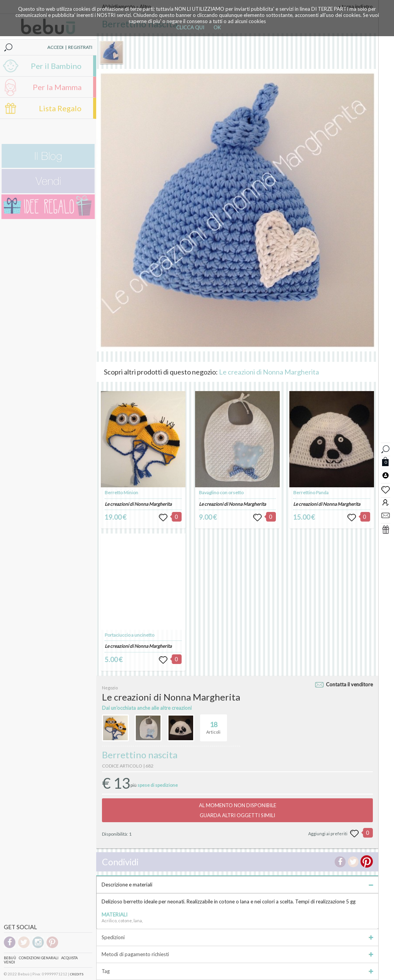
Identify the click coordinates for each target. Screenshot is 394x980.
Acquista (69, 958)
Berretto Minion (121, 493)
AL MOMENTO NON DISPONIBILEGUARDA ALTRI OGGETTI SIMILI (238, 810)
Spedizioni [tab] (237, 937)
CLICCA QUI (190, 27)
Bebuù (10, 958)
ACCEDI (55, 47)
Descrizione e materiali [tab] (237, 885)
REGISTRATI (80, 47)
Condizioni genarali (39, 958)
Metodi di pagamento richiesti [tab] (237, 954)
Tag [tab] (237, 971)
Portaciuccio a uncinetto (129, 635)
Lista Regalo (60, 108)
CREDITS (77, 974)
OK (217, 27)
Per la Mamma (57, 87)
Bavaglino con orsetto (221, 493)
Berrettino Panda (311, 493)
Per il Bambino (56, 66)
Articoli (213, 724)
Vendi (9, 962)
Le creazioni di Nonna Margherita (269, 372)
